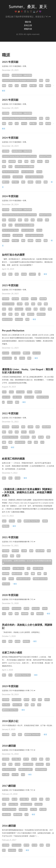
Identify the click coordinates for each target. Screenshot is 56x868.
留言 (4, 91)
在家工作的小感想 (12, 653)
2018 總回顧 (9, 746)
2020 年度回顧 (10, 595)
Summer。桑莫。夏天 (28, 7)
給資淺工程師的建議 (13, 459)
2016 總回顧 (9, 826)
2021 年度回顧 (10, 537)
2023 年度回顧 (10, 285)
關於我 (28, 22)
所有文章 (28, 25)
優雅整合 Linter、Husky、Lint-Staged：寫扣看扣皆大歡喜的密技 (28, 371)
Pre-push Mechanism (13, 331)
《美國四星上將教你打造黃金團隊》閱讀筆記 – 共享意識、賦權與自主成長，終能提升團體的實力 (27, 492)
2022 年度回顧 (10, 413)
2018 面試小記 (10, 721)
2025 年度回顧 (10, 62)
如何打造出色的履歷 (13, 255)
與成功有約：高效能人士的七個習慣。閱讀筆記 (27, 626)
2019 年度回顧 (10, 686)
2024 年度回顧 (10, 138)
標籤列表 (28, 29)
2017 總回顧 (9, 786)
